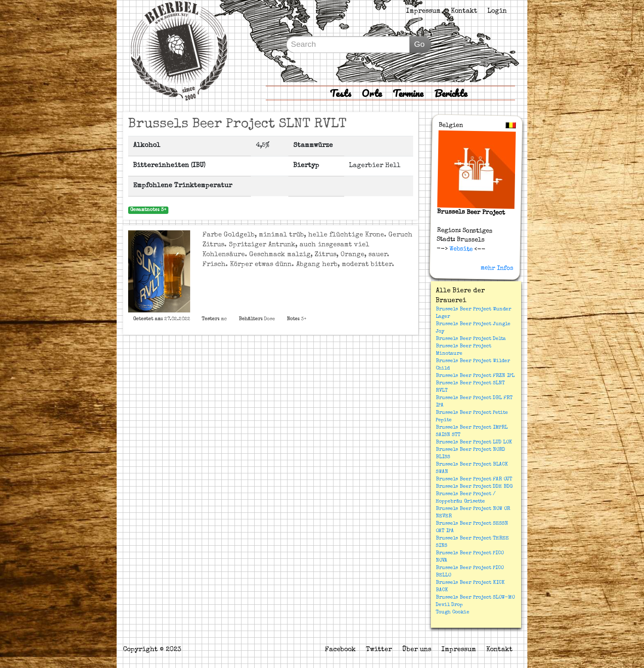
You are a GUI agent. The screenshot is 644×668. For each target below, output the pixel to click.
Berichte (451, 93)
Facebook (340, 650)
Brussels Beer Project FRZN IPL (475, 376)
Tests (340, 93)
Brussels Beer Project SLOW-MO (475, 598)
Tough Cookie (453, 613)
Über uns (417, 650)
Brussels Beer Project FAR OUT (474, 480)
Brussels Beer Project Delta (471, 339)
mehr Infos (497, 268)
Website (460, 249)
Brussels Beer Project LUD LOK (474, 443)
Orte (372, 93)
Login (497, 11)
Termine (408, 93)
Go (419, 44)
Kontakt (464, 11)
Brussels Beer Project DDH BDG (474, 487)
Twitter (379, 650)
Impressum (423, 11)
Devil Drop (449, 605)
